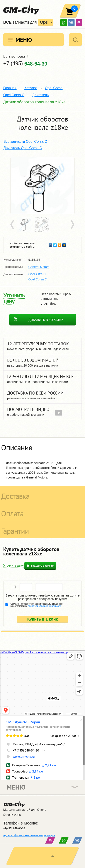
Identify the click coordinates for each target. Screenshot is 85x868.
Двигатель (41, 95)
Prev (13, 225)
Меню (24, 40)
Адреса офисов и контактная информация (29, 835)
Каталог (31, 88)
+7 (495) (25, 63)
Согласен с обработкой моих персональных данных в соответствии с (37, 605)
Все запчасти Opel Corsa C (25, 142)
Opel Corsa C (14, 95)
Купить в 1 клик (42, 619)
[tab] (42, 446)
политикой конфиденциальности (44, 606)
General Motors (39, 267)
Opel (44, 22)
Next (72, 225)
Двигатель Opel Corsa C (23, 148)
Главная (10, 88)
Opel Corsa (54, 88)
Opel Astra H (37, 274)
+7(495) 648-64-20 (14, 828)
